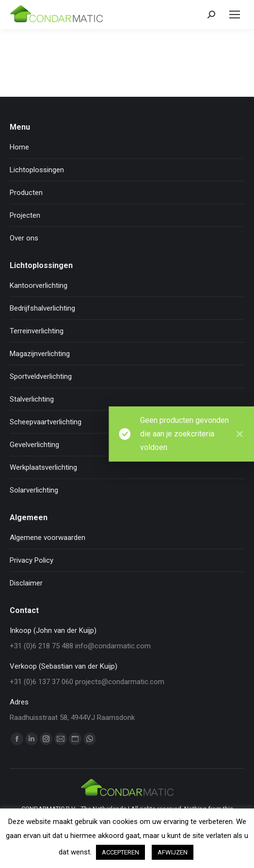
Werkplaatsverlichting (43, 467)
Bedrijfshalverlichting (42, 308)
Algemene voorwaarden (48, 538)
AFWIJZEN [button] (173, 852)
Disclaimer (26, 583)
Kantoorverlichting (39, 285)
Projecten (25, 215)
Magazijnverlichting (40, 354)
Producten (26, 193)
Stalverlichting (32, 399)
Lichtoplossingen (37, 170)
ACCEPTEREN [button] (120, 852)
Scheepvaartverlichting (46, 422)
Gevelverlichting (34, 445)
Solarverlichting (34, 490)
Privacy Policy (32, 560)
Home (19, 147)
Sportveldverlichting (41, 376)
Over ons (24, 238)
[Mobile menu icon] (235, 15)
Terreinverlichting (37, 331)
